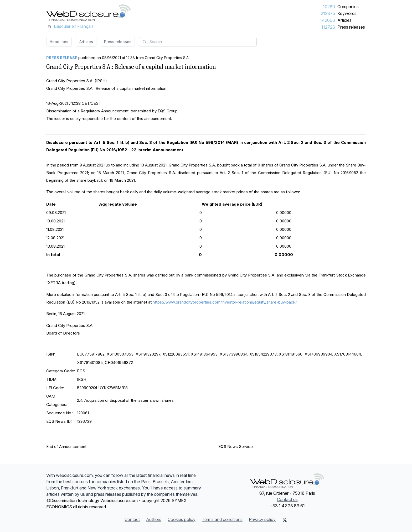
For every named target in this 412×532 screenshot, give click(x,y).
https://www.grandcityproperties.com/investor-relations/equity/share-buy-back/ (225, 302)
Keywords (347, 13)
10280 (329, 7)
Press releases (351, 27)
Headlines (59, 42)
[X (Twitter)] (285, 520)
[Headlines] (89, 13)
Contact (132, 519)
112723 (328, 27)
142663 (328, 20)
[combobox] (198, 42)
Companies (348, 7)
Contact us (287, 499)
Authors (154, 519)
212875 (328, 13)
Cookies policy (182, 519)
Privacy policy (262, 519)
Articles (344, 20)
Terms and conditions (222, 519)
